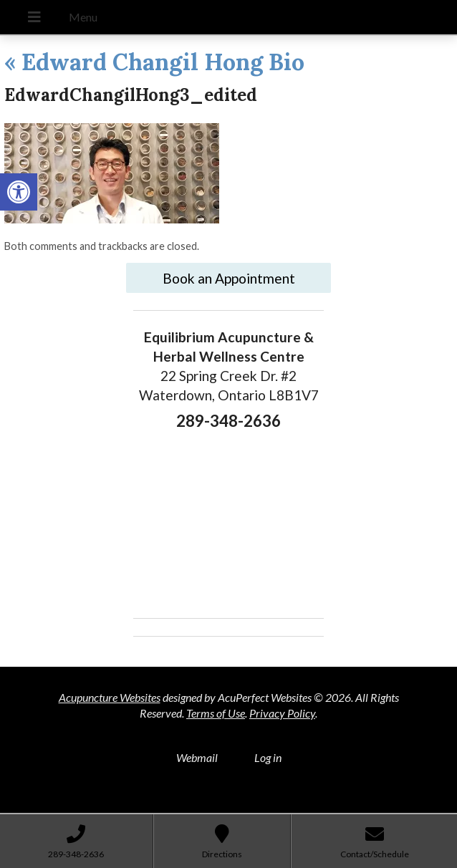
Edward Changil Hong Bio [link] (154, 62)
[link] (19, 192)
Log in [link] (268, 757)
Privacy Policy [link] (282, 713)
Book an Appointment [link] (229, 278)
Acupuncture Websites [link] (110, 697)
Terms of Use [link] (216, 713)
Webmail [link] (197, 757)
